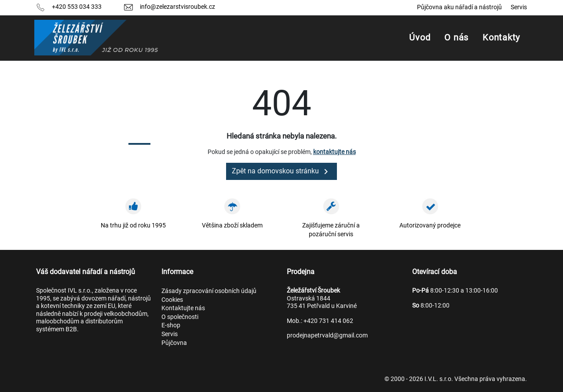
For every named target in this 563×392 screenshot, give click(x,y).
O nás (456, 37)
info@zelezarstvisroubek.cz (177, 7)
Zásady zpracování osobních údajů (209, 291)
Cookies (172, 300)
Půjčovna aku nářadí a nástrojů (459, 7)
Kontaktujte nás (183, 308)
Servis (519, 7)
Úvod (420, 37)
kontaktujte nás (335, 152)
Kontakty (501, 37)
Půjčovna (174, 343)
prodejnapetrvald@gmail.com (327, 335)
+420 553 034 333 (77, 7)
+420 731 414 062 (328, 321)
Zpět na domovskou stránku (281, 172)
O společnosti (180, 317)
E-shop (171, 325)
